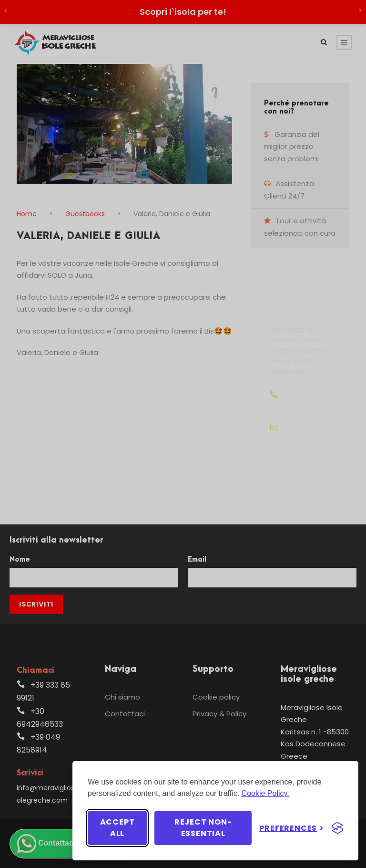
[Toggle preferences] (292, 828)
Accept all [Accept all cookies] (117, 828)
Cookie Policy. (265, 793)
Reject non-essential (203, 828)
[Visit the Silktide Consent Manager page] (337, 828)
